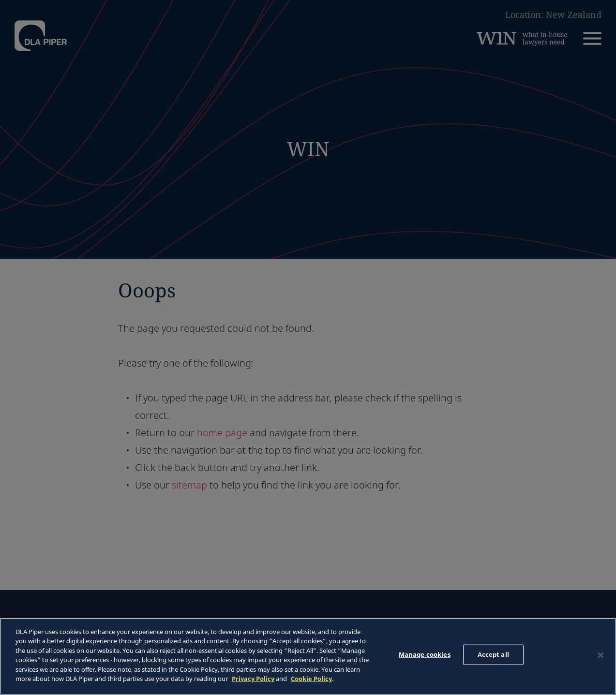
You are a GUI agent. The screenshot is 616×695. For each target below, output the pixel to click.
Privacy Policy (253, 679)
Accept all (493, 654)
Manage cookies (425, 654)
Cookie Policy (311, 679)
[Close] (601, 655)
